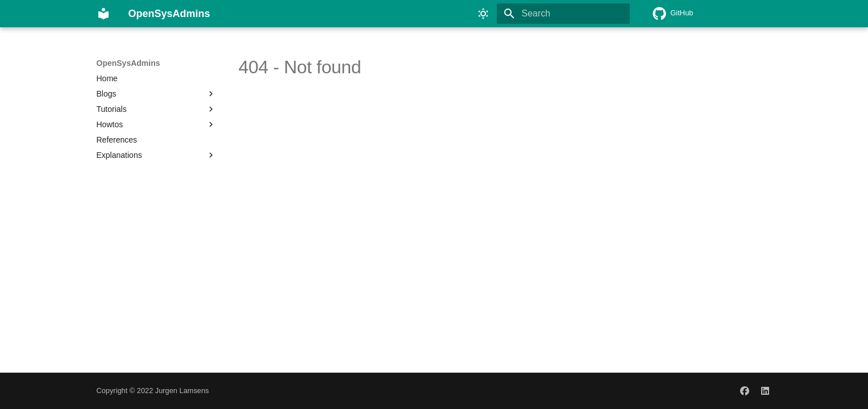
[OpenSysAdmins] (103, 14)
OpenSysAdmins (128, 63)
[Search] (563, 14)
